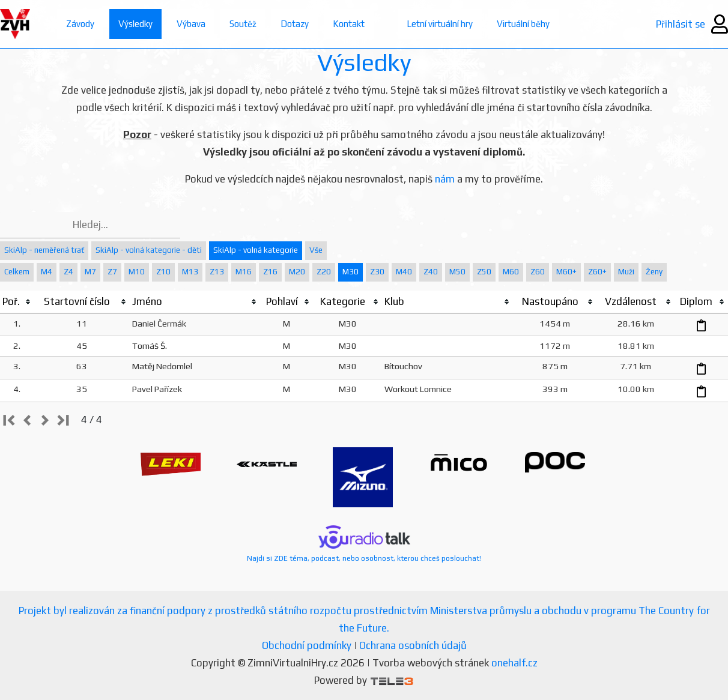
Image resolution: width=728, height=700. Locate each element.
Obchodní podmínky (307, 645)
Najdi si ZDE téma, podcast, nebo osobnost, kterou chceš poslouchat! (364, 544)
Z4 (68, 272)
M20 (297, 272)
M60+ (566, 272)
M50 (457, 272)
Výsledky (135, 24)
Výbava (191, 24)
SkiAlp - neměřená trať (44, 250)
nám (445, 179)
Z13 (217, 272)
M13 (190, 272)
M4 (47, 272)
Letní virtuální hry (440, 24)
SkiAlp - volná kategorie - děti (149, 250)
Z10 (163, 272)
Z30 (377, 272)
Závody (80, 24)
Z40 (431, 272)
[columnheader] (17, 302)
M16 (244, 272)
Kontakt (349, 24)
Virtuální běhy (523, 24)
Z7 (112, 272)
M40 (404, 272)
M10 (137, 272)
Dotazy (295, 24)
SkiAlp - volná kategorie (256, 250)
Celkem (17, 272)
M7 (90, 272)
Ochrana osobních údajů (413, 645)
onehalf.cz (514, 663)
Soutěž (243, 24)
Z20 (324, 272)
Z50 (484, 272)
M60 (511, 272)
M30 (350, 272)
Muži (626, 272)
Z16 (270, 272)
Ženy (654, 272)
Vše (316, 250)
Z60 (538, 272)
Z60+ (597, 272)
